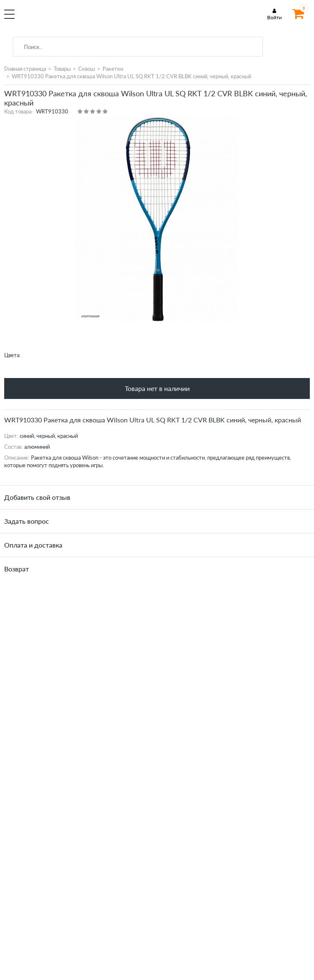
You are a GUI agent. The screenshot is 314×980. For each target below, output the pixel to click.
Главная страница (25, 69)
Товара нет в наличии (157, 388)
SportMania (74, 18)
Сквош (87, 69)
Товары (62, 69)
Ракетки (113, 69)
